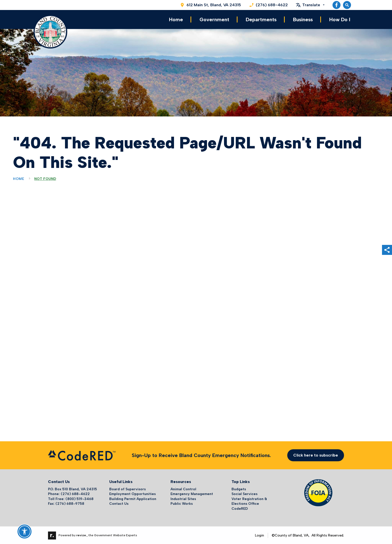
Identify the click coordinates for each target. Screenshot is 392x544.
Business (303, 19)
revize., (82, 535)
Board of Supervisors (127, 489)
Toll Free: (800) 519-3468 (71, 498)
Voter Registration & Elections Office (249, 501)
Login (259, 535)
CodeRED (240, 508)
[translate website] (310, 5)
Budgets (239, 489)
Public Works (182, 503)
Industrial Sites (183, 498)
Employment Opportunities (132, 494)
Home (176, 19)
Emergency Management (192, 494)
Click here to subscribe (316, 455)
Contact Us (119, 503)
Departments (261, 19)
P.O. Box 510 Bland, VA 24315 (72, 489)
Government (214, 19)
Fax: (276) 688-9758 (66, 503)
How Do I (340, 19)
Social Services (244, 494)
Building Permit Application (133, 498)
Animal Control (183, 489)
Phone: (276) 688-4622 (69, 494)
